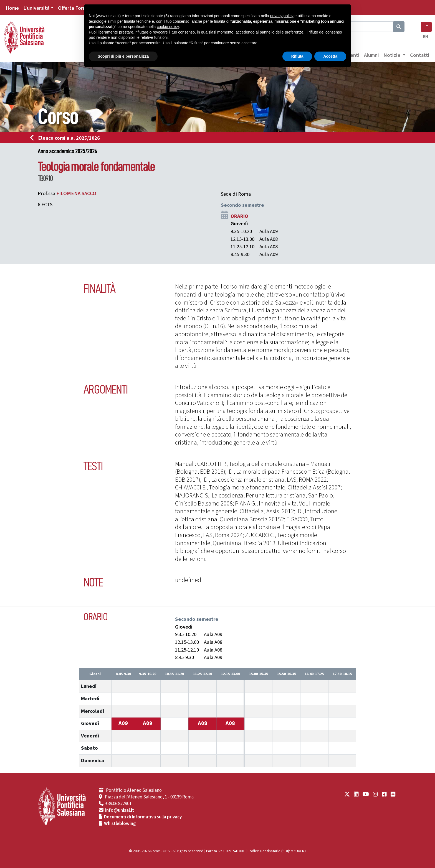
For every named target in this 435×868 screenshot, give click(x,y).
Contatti (420, 55)
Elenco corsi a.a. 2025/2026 (67, 138)
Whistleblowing (120, 824)
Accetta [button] (330, 56)
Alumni (371, 55)
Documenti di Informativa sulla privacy (143, 817)
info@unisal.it (120, 810)
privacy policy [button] (282, 16)
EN (426, 37)
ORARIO (239, 216)
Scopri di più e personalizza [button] (123, 56)
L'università (36, 8)
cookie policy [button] (168, 27)
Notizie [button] (392, 55)
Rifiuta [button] (297, 56)
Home (12, 8)
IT (426, 27)
